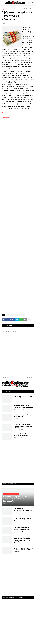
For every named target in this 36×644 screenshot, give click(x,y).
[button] (2, 3)
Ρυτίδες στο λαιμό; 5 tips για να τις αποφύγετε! (23, 416)
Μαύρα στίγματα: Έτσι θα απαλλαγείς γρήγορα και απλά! (23, 406)
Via (3, 113)
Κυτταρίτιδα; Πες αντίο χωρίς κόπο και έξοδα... (23, 397)
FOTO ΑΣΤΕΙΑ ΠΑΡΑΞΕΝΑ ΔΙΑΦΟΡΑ (22, 9)
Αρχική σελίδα (6, 9)
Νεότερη (5, 377)
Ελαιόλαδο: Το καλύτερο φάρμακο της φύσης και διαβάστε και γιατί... (21, 529)
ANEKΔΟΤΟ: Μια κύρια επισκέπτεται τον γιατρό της (23, 510)
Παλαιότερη (30, 377)
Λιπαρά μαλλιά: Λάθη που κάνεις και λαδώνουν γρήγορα (24, 435)
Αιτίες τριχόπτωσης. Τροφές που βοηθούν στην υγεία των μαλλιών (23, 426)
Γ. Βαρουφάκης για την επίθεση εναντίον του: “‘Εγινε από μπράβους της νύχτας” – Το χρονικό (23, 539)
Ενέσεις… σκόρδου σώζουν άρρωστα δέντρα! (22, 519)
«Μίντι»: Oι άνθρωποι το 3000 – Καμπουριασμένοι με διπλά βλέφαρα (24, 550)
